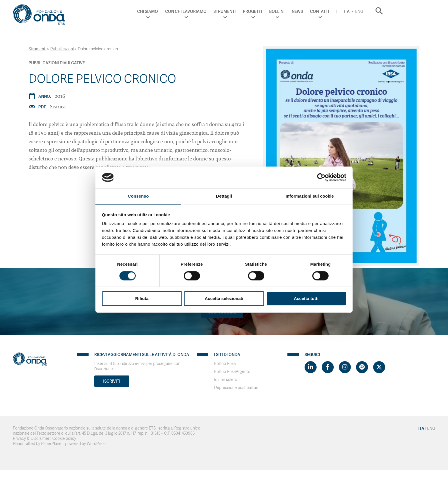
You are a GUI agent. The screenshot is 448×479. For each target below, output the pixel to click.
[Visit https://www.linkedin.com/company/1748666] (311, 367)
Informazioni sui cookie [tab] (310, 196)
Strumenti (270, 11)
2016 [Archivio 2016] (60, 96)
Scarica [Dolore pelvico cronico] (58, 106)
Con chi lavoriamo (231, 11)
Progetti (298, 11)
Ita (392, 11)
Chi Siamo (193, 11)
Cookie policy (64, 439)
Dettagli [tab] (224, 196)
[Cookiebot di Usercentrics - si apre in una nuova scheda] (321, 177)
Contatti (365, 11)
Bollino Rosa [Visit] (225, 364)
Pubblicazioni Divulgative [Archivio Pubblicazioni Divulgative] (57, 63)
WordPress (97, 444)
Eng (405, 11)
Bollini (322, 11)
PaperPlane (51, 444)
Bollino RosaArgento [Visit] (232, 372)
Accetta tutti (306, 299)
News (343, 11)
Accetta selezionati (224, 299)
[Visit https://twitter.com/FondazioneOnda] (379, 367)
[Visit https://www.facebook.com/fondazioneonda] (328, 367)
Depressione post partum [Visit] (237, 388)
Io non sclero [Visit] (226, 380)
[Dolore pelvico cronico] (341, 156)
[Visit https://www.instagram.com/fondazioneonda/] (345, 367)
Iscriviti (112, 381)
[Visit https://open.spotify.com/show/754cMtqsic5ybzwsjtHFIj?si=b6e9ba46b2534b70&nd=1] (362, 367)
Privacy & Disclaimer (31, 439)
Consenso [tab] (138, 196)
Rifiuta (142, 299)
